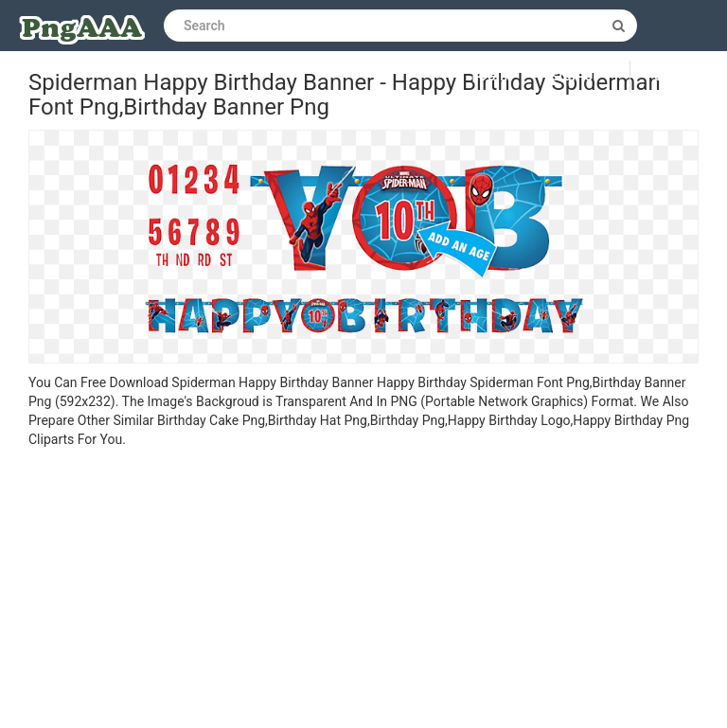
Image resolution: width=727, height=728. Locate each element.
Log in (493, 77)
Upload (679, 77)
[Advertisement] (363, 591)
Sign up (576, 77)
